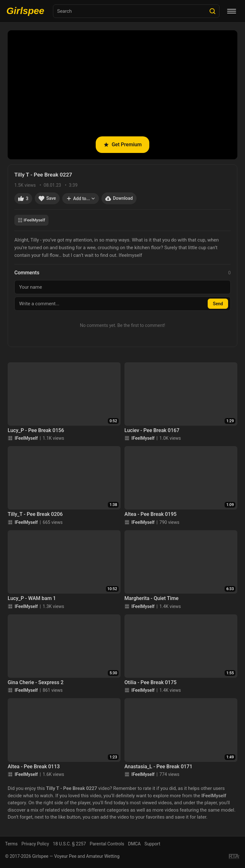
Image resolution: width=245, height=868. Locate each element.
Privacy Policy (35, 844)
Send (218, 304)
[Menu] (232, 11)
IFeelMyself (31, 220)
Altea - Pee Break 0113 (34, 767)
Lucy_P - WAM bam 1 (32, 598)
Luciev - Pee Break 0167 (152, 430)
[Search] (212, 11)
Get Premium (122, 145)
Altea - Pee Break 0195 (150, 514)
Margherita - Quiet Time (152, 598)
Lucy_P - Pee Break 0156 (36, 430)
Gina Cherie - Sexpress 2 (36, 682)
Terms (11, 844)
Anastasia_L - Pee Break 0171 (158, 767)
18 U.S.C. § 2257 (70, 844)
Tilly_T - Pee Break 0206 (35, 514)
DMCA (134, 844)
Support (152, 844)
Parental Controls (107, 844)
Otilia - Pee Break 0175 (150, 682)
